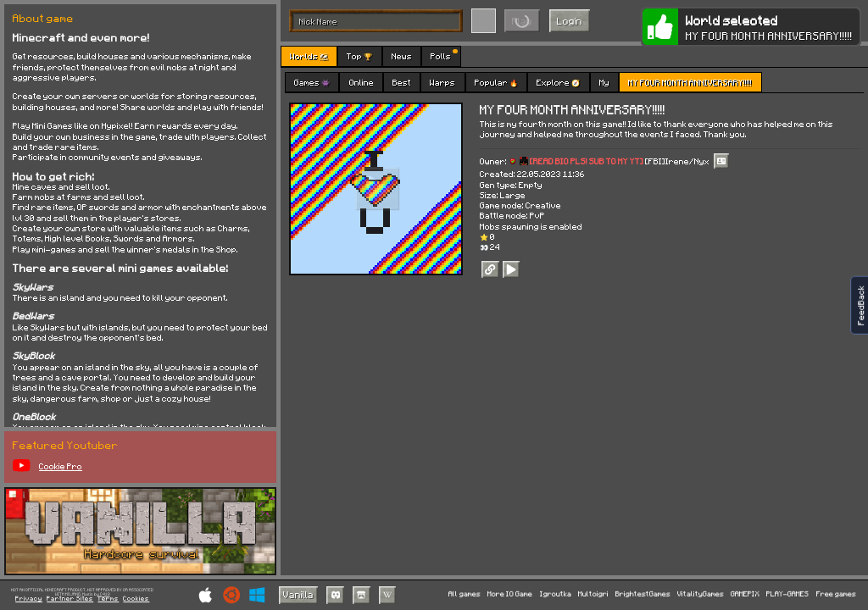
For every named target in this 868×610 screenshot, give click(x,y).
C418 (105, 594)
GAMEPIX (745, 594)
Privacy (29, 599)
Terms (108, 599)
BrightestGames (643, 594)
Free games (836, 594)
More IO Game (510, 594)
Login (570, 21)
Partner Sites (70, 599)
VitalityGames (701, 594)
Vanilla (298, 594)
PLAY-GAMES (787, 594)
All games (465, 594)
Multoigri (593, 594)
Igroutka (556, 594)
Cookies (136, 599)
